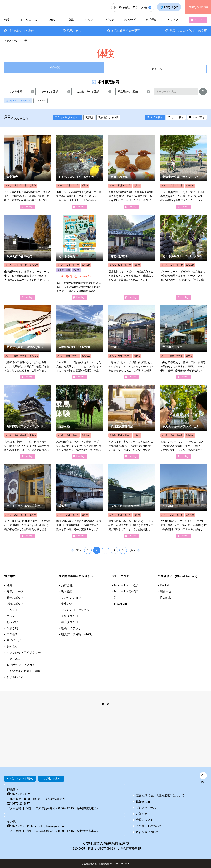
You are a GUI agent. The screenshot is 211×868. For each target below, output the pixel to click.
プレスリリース (146, 808)
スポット (53, 20)
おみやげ (130, 20)
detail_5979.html (184, 501)
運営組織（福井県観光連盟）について (160, 795)
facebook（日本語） (127, 585)
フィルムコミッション (75, 610)
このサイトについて (149, 826)
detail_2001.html (132, 257)
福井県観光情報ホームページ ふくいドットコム (24, 7)
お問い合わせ (53, 779)
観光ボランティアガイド (22, 665)
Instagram (120, 604)
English (165, 585)
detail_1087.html (27, 172)
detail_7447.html (80, 257)
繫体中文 (166, 591)
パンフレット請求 (21, 779)
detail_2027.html (80, 422)
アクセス (173, 20)
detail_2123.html (184, 257)
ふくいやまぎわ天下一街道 (24, 671)
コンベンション (71, 598)
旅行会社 (67, 585)
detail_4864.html (27, 422)
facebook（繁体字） (127, 591)
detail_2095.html (132, 172)
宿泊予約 (151, 20)
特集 (7, 20)
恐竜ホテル (74, 31)
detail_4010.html (132, 342)
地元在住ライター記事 (125, 31)
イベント (90, 20)
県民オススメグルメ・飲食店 (188, 31)
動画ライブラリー (73, 628)
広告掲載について (147, 832)
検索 (203, 92)
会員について (145, 820)
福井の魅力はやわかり (23, 31)
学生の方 (67, 604)
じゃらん (157, 69)
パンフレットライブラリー (24, 653)
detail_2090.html (132, 422)
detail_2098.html (80, 172)
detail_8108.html (27, 342)
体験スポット (15, 604)
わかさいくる (15, 677)
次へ (132, 550)
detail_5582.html (132, 501)
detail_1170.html (80, 342)
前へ (79, 550)
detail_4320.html (184, 342)
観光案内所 (143, 801)
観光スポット (15, 598)
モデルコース (29, 20)
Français (166, 598)
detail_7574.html (27, 501)
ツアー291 (13, 659)
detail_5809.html (184, 422)
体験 (71, 20)
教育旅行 (67, 591)
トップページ (11, 41)
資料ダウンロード (73, 616)
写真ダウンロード (73, 622)
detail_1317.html (184, 172)
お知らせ (12, 647)
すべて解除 (41, 101)
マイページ (199, 20)
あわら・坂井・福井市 (17, 101)
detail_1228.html (27, 257)
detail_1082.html (80, 501)
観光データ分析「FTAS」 (78, 634)
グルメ (110, 20)
